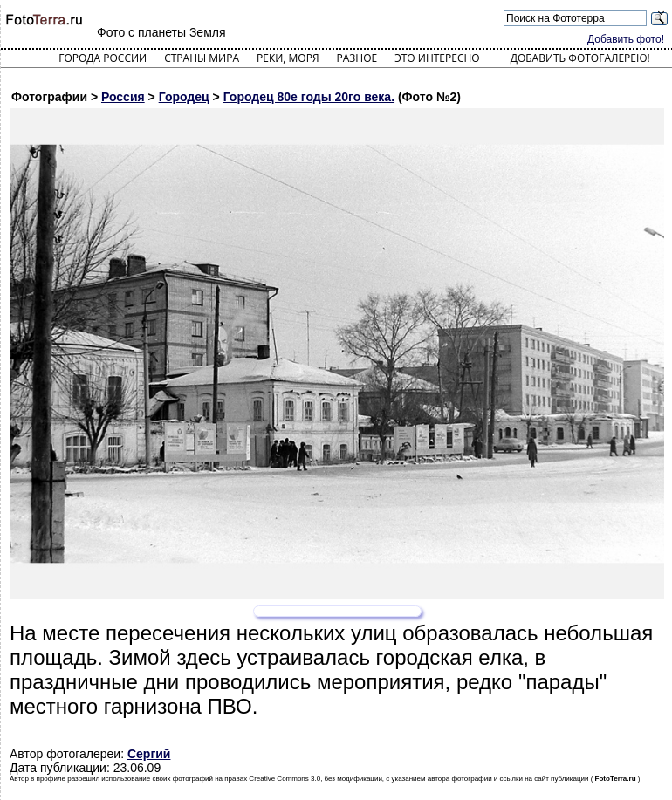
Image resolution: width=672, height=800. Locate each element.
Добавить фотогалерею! (580, 58)
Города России (103, 58)
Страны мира (202, 58)
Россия (123, 97)
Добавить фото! (626, 39)
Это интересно (437, 58)
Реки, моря (288, 58)
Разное (357, 58)
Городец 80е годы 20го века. (309, 97)
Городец (184, 97)
